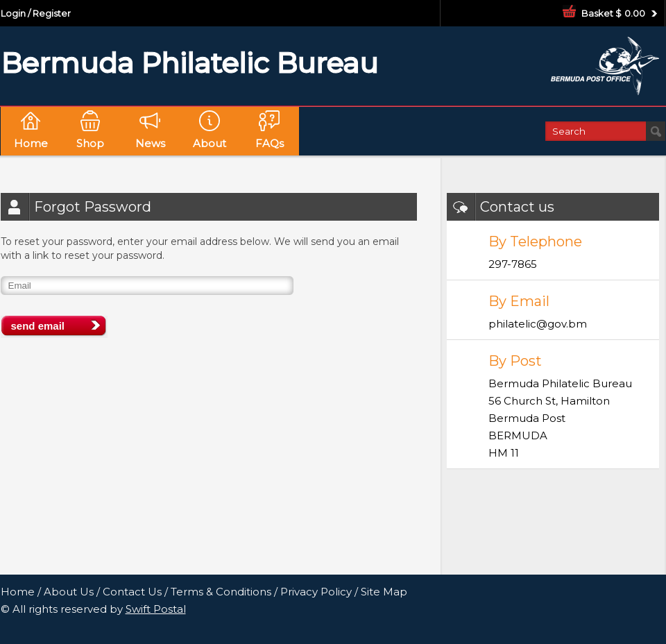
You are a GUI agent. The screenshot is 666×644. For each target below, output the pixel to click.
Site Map (384, 592)
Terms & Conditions (221, 592)
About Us (69, 592)
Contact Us (132, 592)
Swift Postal (156, 609)
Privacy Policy (316, 592)
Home (18, 592)
